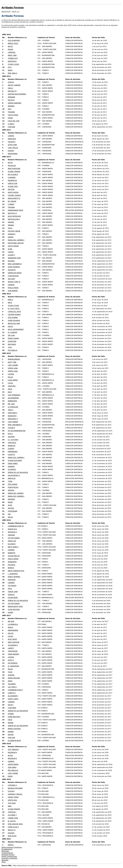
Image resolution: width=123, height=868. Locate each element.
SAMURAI (11, 535)
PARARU (11, 225)
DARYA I (11, 845)
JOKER (10, 776)
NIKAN (10, 502)
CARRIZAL (12, 52)
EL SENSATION (13, 666)
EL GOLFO (12, 821)
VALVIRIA (11, 437)
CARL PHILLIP (13, 148)
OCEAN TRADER (14, 809)
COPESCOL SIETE (14, 312)
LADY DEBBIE (13, 422)
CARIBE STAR (13, 818)
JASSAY (11, 49)
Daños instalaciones (9, 857)
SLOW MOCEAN (14, 610)
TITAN (10, 481)
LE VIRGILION (13, 407)
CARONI (11, 136)
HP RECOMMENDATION (17, 431)
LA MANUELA (13, 624)
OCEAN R (11, 428)
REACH (11, 627)
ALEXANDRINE (13, 398)
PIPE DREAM (13, 484)
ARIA (10, 806)
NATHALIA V (12, 532)
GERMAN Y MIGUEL (15, 794)
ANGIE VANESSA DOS (16, 571)
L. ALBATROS (13, 574)
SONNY (11, 613)
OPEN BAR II (13, 413)
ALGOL (10, 756)
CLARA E (11, 124)
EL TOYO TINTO (14, 309)
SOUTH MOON (13, 246)
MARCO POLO (13, 43)
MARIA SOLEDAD (14, 729)
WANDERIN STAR (14, 258)
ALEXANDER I (13, 696)
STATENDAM (13, 511)
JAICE (10, 392)
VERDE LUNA (13, 368)
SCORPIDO (12, 470)
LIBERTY (11, 648)
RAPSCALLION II (14, 219)
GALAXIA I (12, 142)
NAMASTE (12, 446)
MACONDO (12, 344)
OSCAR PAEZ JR (14, 556)
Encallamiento (7, 849)
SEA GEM (11, 279)
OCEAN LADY (13, 186)
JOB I (10, 109)
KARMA (11, 237)
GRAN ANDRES (14, 654)
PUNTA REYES (13, 487)
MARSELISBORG (14, 359)
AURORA (11, 675)
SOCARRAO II (13, 645)
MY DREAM (12, 201)
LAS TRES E (12, 687)
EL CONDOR (12, 332)
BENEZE (11, 568)
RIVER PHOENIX (14, 267)
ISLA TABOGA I (13, 750)
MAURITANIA (13, 154)
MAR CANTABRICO (15, 264)
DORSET (11, 151)
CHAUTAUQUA (13, 276)
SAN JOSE (12, 738)
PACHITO (11, 100)
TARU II (11, 410)
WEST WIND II (13, 547)
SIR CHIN (11, 335)
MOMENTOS (12, 181)
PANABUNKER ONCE (16, 210)
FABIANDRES (13, 452)
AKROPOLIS (12, 61)
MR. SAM (11, 404)
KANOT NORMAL (14, 577)
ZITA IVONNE (13, 318)
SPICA (10, 228)
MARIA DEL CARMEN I (16, 240)
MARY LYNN (12, 55)
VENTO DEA (12, 800)
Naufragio (5, 851)
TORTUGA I (12, 812)
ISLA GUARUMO (14, 41)
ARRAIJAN (12, 97)
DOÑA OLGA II (13, 827)
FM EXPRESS (13, 663)
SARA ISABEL (13, 464)
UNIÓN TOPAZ (13, 797)
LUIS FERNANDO (14, 395)
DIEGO (10, 327)
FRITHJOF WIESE (14, 231)
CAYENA (11, 374)
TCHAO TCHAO (13, 306)
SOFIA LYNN (12, 145)
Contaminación (7, 853)
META (10, 303)
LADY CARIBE (13, 365)
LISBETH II (12, 693)
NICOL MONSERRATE (16, 329)
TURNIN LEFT (13, 58)
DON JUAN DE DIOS (16, 824)
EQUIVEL (11, 833)
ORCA (10, 389)
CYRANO (11, 204)
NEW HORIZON (14, 642)
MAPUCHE (12, 478)
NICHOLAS (12, 166)
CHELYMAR (12, 708)
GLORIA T (11, 255)
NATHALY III (12, 91)
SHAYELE (11, 595)
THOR (10, 672)
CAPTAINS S (13, 785)
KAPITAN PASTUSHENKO (17, 94)
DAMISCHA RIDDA (15, 273)
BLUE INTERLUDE (14, 216)
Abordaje (5, 860)
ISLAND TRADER (14, 172)
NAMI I (10, 70)
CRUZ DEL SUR (14, 121)
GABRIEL (11, 761)
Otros (4, 862)
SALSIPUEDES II (14, 475)
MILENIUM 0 (12, 753)
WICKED (11, 508)
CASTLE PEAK (13, 115)
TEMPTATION (13, 651)
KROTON (11, 189)
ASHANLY (11, 261)
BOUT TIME (12, 362)
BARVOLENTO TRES (15, 607)
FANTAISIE (12, 580)
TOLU (10, 347)
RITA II (10, 434)
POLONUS (12, 565)
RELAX (10, 377)
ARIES (10, 681)
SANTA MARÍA (13, 764)
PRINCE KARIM (13, 338)
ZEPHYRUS (12, 443)
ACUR (10, 505)
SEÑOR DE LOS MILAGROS (18, 472)
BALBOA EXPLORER (15, 788)
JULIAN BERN (13, 598)
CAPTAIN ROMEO (14, 315)
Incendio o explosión (9, 858)
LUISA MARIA (13, 380)
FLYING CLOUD (13, 64)
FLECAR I (11, 791)
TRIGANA (11, 112)
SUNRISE (11, 285)
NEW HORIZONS (14, 169)
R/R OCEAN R (13, 175)
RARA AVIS (12, 139)
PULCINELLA (13, 350)
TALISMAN (12, 684)
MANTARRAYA (13, 630)
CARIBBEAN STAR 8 (15, 690)
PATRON (11, 490)
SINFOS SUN (13, 184)
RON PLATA (12, 836)
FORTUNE (11, 127)
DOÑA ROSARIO (14, 321)
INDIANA (11, 106)
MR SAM (11, 621)
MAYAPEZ (11, 499)
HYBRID (11, 714)
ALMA (10, 249)
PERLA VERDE (13, 288)
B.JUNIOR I (12, 544)
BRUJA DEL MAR (14, 324)
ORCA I (11, 88)
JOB (9, 514)
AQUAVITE (12, 270)
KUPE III (11, 660)
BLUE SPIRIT (12, 639)
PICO (10, 67)
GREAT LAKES (13, 699)
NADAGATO (12, 416)
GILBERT (11, 449)
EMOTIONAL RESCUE (16, 243)
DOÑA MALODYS (14, 717)
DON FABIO (12, 767)
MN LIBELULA (13, 770)
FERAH (10, 118)
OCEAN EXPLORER (15, 461)
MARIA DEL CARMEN (16, 493)
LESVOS (11, 82)
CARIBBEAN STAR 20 (16, 526)
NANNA (11, 723)
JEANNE (11, 732)
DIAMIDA (11, 467)
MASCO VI (12, 830)
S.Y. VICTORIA (13, 440)
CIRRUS (11, 252)
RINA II (10, 300)
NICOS (10, 46)
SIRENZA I (12, 234)
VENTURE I (12, 386)
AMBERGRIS (12, 401)
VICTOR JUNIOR (14, 538)
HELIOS (11, 633)
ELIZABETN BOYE (14, 741)
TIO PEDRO (12, 586)
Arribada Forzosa (8, 855)
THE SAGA (12, 803)
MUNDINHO (12, 562)
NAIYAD (11, 735)
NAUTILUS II (12, 213)
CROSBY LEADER (14, 195)
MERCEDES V (13, 419)
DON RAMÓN (13, 291)
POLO (10, 589)
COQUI (10, 383)
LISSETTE (11, 455)
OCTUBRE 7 (12, 815)
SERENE (11, 222)
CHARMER (12, 178)
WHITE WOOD (13, 192)
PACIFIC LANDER (14, 85)
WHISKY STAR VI (14, 282)
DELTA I (11, 705)
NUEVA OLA (12, 529)
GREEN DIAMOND (15, 103)
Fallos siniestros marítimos (12, 847)
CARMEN (11, 550)
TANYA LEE (12, 541)
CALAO (11, 636)
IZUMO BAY (12, 341)
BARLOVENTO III (14, 198)
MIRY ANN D (12, 73)
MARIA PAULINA (14, 678)
